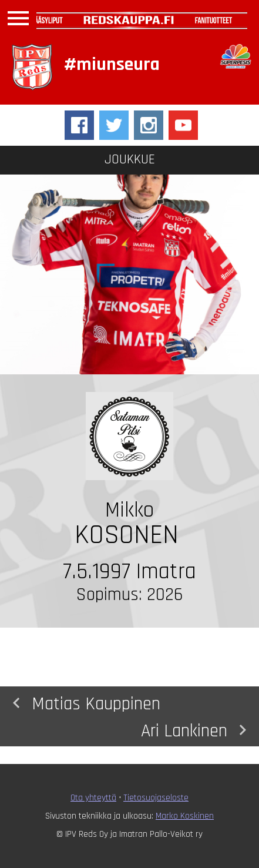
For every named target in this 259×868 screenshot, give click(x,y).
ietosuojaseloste (158, 798)
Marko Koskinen (185, 816)
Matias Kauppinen (83, 703)
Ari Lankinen (197, 730)
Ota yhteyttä (93, 798)
